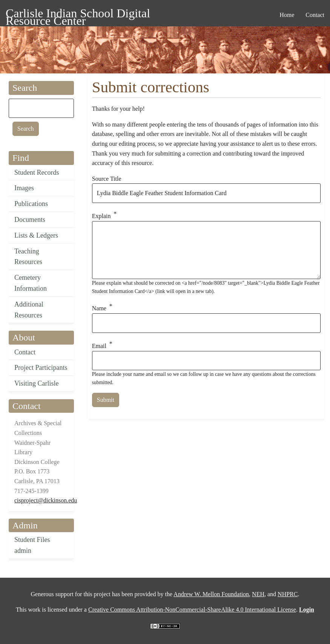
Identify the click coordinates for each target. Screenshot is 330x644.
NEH (258, 594)
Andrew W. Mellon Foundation (211, 594)
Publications (31, 204)
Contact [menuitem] (315, 15)
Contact (25, 352)
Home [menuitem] (287, 15)
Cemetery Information (31, 283)
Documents (30, 220)
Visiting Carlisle (36, 383)
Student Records (37, 172)
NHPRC (288, 594)
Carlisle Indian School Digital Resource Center (78, 14)
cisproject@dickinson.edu (46, 500)
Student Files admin (32, 545)
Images (24, 188)
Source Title (107, 179)
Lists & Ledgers (36, 235)
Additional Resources (29, 310)
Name (99, 309)
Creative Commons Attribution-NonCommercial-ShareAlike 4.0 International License (192, 610)
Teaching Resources (28, 257)
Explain (101, 216)
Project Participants (41, 368)
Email (99, 346)
